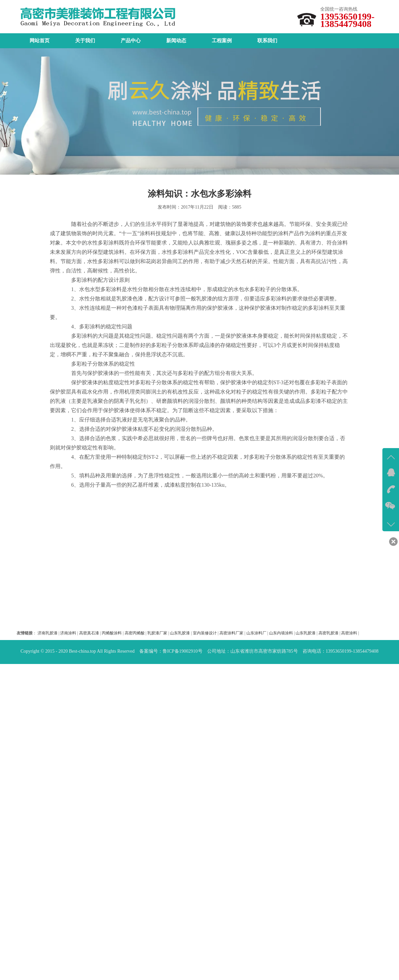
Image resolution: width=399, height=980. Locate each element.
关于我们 (85, 41)
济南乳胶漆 (48, 633)
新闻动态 (176, 41)
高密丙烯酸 (135, 633)
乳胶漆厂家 (157, 633)
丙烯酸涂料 (112, 633)
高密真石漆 (89, 633)
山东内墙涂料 (281, 633)
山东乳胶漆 (180, 633)
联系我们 (267, 41)
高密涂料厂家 (231, 633)
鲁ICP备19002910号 (183, 651)
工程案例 (222, 41)
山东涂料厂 (256, 633)
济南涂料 (68, 633)
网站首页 (40, 41)
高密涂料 (349, 633)
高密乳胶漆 (329, 633)
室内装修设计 (205, 633)
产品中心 (131, 41)
